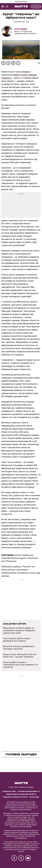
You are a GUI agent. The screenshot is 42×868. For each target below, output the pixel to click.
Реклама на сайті (9, 791)
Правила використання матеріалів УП (21, 794)
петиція (25, 72)
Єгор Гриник (21, 29)
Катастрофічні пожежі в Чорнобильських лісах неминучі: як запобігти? (20, 665)
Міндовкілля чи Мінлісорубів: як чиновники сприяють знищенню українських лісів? (19, 630)
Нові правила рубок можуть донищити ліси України (17, 640)
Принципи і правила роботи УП (15, 797)
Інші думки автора (15, 624)
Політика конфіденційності (29, 791)
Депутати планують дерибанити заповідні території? (19, 648)
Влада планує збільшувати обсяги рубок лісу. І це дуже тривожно (20, 656)
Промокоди (34, 797)
